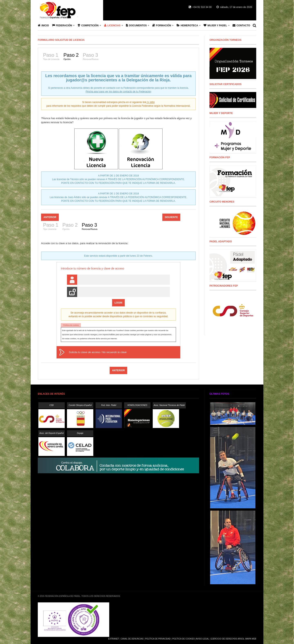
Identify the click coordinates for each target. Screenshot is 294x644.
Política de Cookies (184, 639)
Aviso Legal (202, 639)
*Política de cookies (71, 325)
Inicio (43, 25)
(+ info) (151, 102)
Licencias (112, 25)
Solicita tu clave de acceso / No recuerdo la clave (98, 352)
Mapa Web (251, 639)
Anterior (50, 217)
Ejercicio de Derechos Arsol (228, 639)
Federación (62, 25)
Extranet (114, 639)
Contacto (241, 25)
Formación (162, 25)
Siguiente (171, 217)
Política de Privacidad (158, 639)
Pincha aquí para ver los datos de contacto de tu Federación (119, 92)
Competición (88, 25)
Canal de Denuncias (132, 639)
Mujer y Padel (215, 25)
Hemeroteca (187, 25)
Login (118, 303)
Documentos (136, 25)
